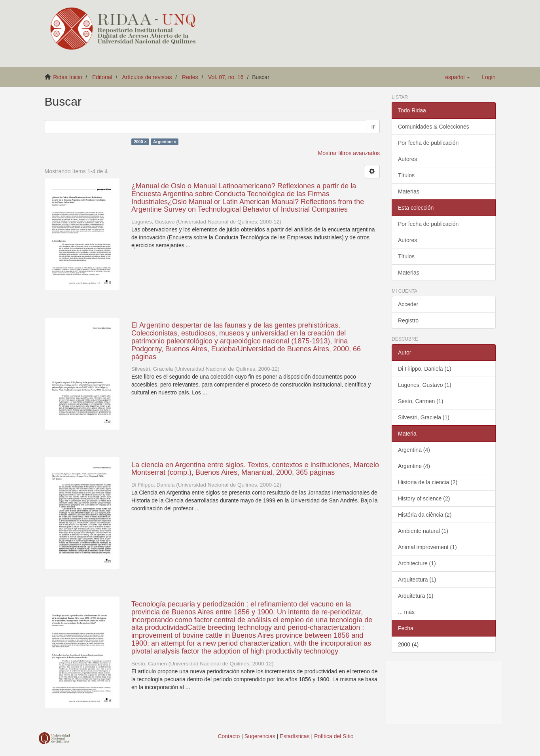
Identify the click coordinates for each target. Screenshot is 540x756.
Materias (409, 191)
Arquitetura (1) (416, 596)
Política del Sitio (334, 736)
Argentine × (165, 142)
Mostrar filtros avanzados (349, 153)
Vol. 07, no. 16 (226, 77)
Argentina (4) (414, 450)
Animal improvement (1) (427, 547)
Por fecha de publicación (428, 143)
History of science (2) (424, 498)
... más (406, 612)
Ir (373, 127)
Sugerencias (260, 736)
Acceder (408, 304)
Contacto (229, 736)
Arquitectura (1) (417, 580)
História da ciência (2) (425, 515)
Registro (408, 320)
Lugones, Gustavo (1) (425, 385)
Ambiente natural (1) (423, 531)
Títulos (406, 175)
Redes (190, 77)
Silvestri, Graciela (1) (424, 417)
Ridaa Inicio (67, 77)
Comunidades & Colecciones (434, 127)
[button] (458, 77)
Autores (407, 159)
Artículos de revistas (147, 77)
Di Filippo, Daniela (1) (425, 369)
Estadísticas (295, 736)
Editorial (102, 77)
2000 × (140, 142)
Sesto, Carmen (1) (421, 401)
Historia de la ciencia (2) (428, 482)
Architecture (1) (417, 563)
